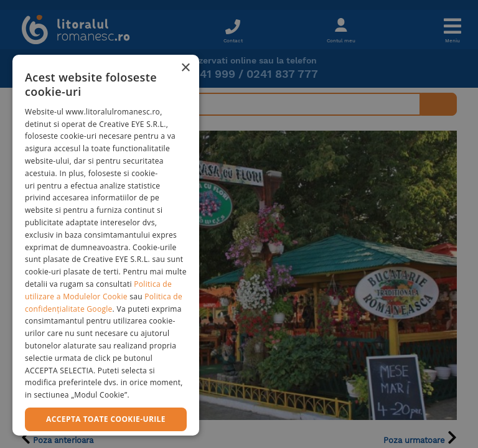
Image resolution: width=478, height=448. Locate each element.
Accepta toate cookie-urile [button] (106, 419)
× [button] (185, 68)
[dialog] (106, 245)
